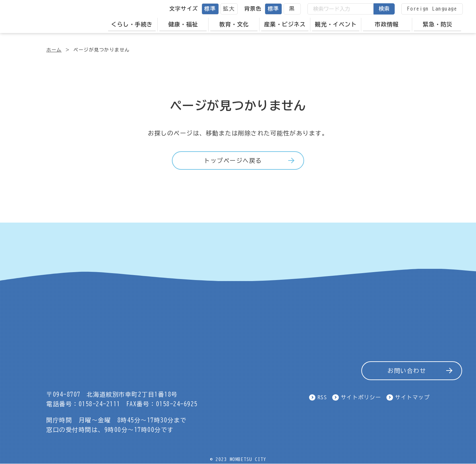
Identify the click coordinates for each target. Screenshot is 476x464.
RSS (322, 397)
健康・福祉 (183, 24)
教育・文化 (234, 24)
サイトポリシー (361, 397)
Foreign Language (432, 9)
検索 (384, 9)
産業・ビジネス (285, 24)
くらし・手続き (132, 24)
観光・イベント (336, 24)
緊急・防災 (438, 24)
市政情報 (387, 24)
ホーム (54, 50)
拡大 (229, 9)
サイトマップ (412, 397)
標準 (210, 9)
